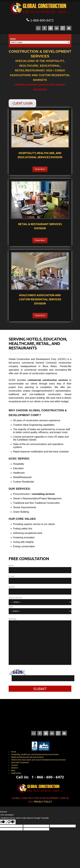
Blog (13, 770)
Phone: (40, 590)
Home (14, 752)
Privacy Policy (43, 802)
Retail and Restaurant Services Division (27, 757)
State (40, 610)
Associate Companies (20, 762)
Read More (40, 169)
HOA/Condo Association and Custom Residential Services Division (39, 760)
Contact (15, 765)
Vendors (15, 768)
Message (40, 641)
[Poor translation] (11, 822)
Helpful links (16, 773)
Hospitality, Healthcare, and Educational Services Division (35, 754)
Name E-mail (40, 571)
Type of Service (40, 601)
